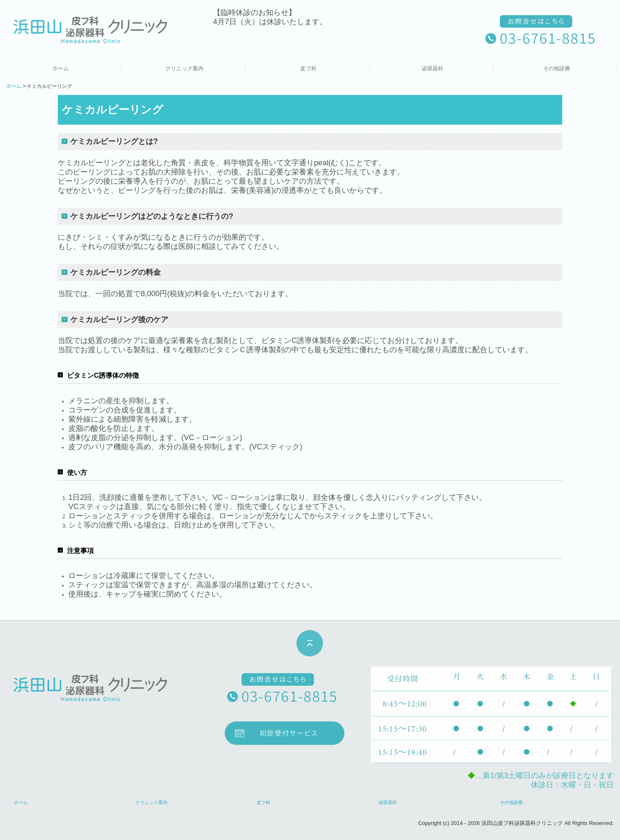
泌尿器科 (432, 68)
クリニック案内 (184, 68)
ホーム (60, 68)
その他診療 (557, 68)
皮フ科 (308, 68)
